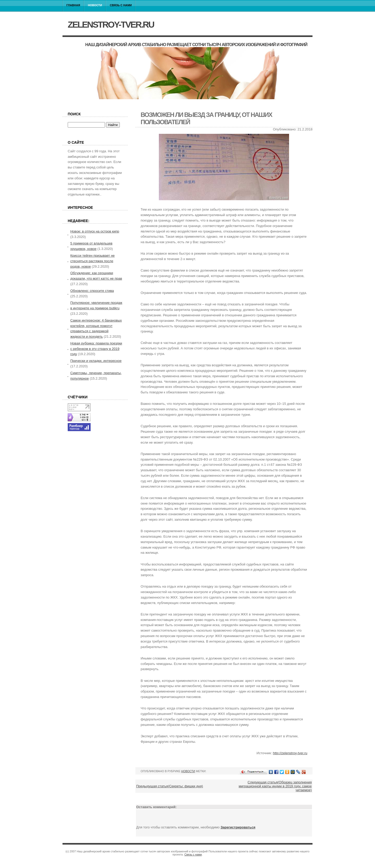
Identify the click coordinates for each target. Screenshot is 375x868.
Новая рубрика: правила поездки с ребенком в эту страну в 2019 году (96, 349)
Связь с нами (121, 5)
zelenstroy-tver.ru (111, 24)
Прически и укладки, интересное (96, 361)
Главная (73, 5)
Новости (95, 5)
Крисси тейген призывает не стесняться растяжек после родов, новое (92, 261)
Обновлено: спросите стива (92, 291)
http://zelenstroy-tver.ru (290, 753)
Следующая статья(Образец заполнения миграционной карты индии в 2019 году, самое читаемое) (275, 786)
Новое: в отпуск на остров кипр (95, 231)
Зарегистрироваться (238, 827)
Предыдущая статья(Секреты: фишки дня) (170, 786)
